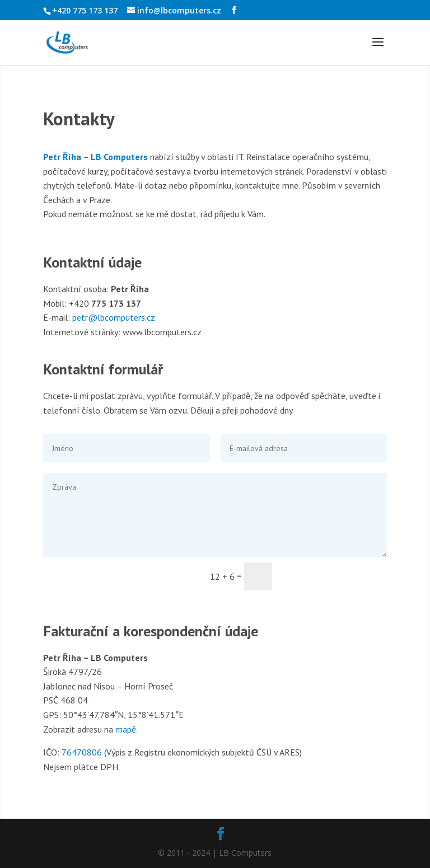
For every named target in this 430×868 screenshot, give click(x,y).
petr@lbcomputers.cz (114, 317)
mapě (126, 729)
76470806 (82, 752)
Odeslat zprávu (335, 576)
